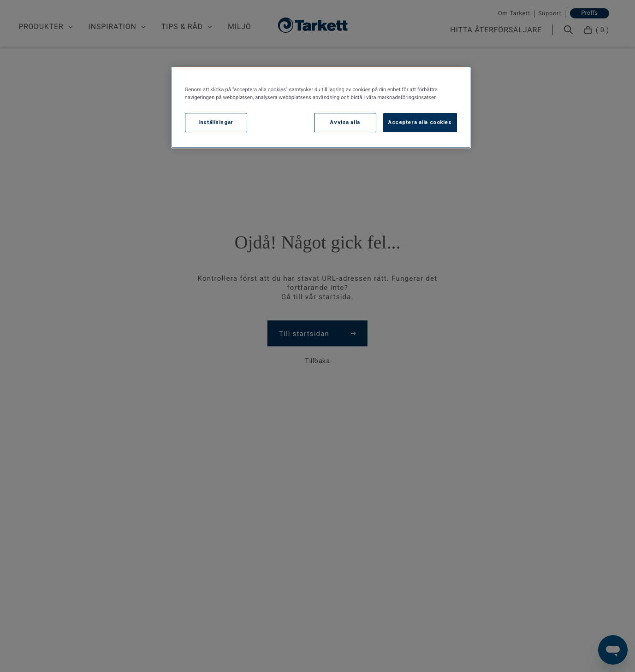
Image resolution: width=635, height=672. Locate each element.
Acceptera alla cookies (420, 122)
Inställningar (216, 122)
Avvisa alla (345, 122)
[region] (321, 108)
